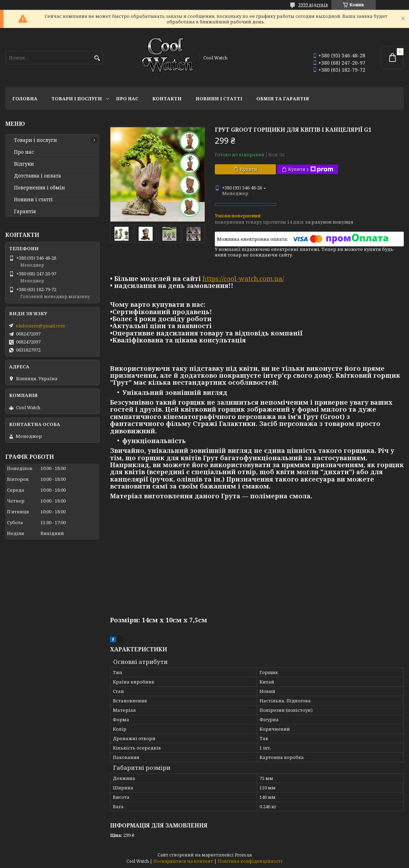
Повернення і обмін (39, 188)
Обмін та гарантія (283, 99)
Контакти (167, 99)
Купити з (311, 169)
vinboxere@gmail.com (40, 326)
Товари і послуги (77, 99)
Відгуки (24, 164)
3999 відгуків (313, 5)
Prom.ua (243, 855)
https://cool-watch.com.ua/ (243, 279)
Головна (25, 99)
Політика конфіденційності (250, 861)
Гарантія (25, 211)
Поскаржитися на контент (183, 861)
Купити (249, 169)
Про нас (127, 99)
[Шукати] (97, 58)
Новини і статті (219, 99)
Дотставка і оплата (38, 176)
